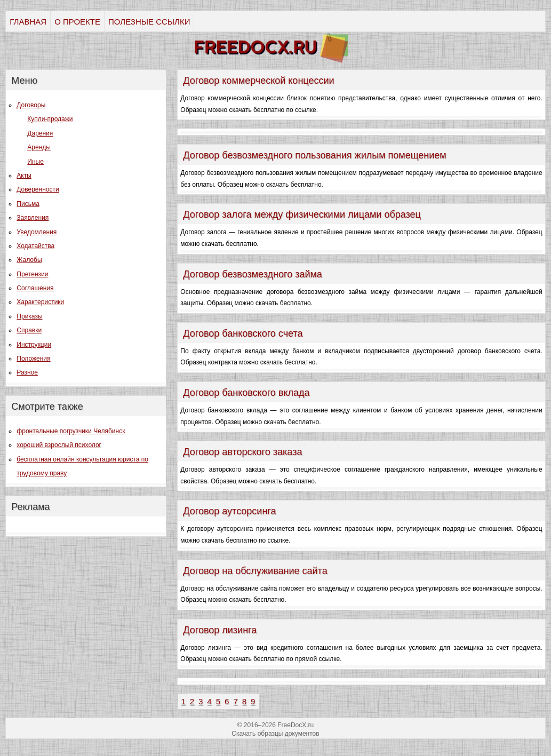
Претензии (32, 274)
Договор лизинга (220, 630)
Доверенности (38, 189)
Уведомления (37, 232)
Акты (24, 176)
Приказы (29, 316)
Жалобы (29, 260)
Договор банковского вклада (246, 393)
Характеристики (40, 302)
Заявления (33, 218)
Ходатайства (35, 246)
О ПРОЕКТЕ (77, 22)
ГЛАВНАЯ (28, 22)
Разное (27, 372)
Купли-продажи (50, 119)
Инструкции (34, 345)
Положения (33, 359)
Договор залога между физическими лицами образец (302, 214)
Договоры (31, 105)
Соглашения (35, 288)
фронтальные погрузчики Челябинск (71, 431)
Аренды (39, 147)
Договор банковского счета (243, 333)
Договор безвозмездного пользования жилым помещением (314, 155)
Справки (29, 330)
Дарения (40, 133)
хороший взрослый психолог (59, 445)
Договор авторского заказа (242, 452)
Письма (28, 204)
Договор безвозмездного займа (253, 274)
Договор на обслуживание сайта (255, 571)
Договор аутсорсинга (229, 511)
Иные (35, 162)
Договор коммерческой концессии (258, 81)
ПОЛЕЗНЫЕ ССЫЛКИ (149, 22)
